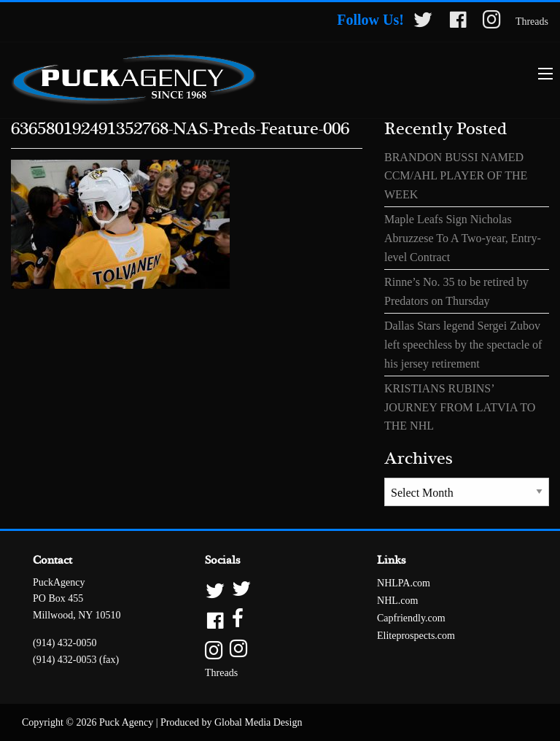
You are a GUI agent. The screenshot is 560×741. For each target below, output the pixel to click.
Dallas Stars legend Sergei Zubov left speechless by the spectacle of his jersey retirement (463, 344)
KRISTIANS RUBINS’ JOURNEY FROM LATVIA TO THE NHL (460, 407)
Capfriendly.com (411, 618)
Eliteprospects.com (416, 636)
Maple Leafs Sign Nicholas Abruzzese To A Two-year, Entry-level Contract (463, 238)
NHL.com (397, 601)
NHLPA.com (404, 583)
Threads (532, 22)
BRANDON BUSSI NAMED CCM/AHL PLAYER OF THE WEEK (456, 176)
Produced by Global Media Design (231, 722)
